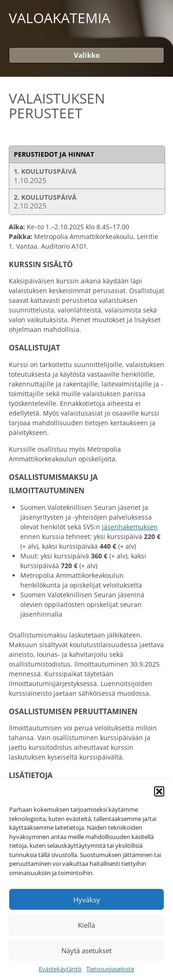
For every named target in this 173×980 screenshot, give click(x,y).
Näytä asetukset (86, 950)
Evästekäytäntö (60, 969)
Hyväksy (87, 900)
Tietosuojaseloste (110, 969)
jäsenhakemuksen (130, 527)
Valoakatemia (60, 18)
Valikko (87, 55)
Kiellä (86, 925)
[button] (159, 791)
